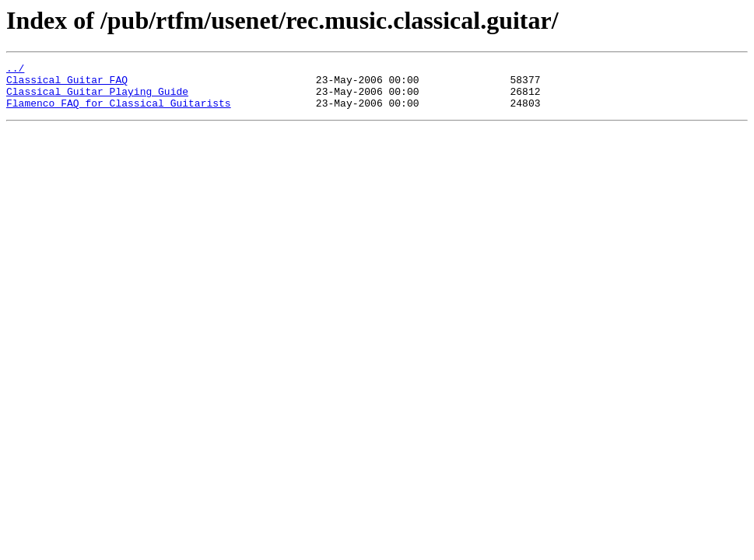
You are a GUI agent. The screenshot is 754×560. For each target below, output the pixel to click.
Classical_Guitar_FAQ (67, 84)
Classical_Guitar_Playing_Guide (97, 98)
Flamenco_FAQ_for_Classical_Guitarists (119, 112)
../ (15, 70)
